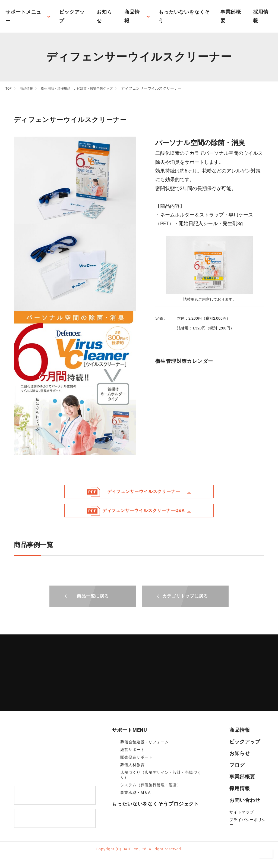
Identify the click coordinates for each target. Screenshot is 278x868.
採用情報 (240, 789)
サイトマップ (241, 812)
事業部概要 (242, 777)
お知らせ (240, 754)
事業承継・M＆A (135, 793)
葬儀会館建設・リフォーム (147, 742)
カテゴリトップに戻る (185, 596)
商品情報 (240, 730)
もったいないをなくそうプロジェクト (155, 804)
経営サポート (132, 750)
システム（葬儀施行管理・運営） (151, 785)
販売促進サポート (136, 757)
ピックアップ (245, 742)
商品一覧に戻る (93, 596)
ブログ (237, 765)
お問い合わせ (245, 800)
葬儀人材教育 (132, 765)
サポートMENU (129, 730)
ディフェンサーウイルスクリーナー (139, 492)
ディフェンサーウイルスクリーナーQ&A (139, 511)
